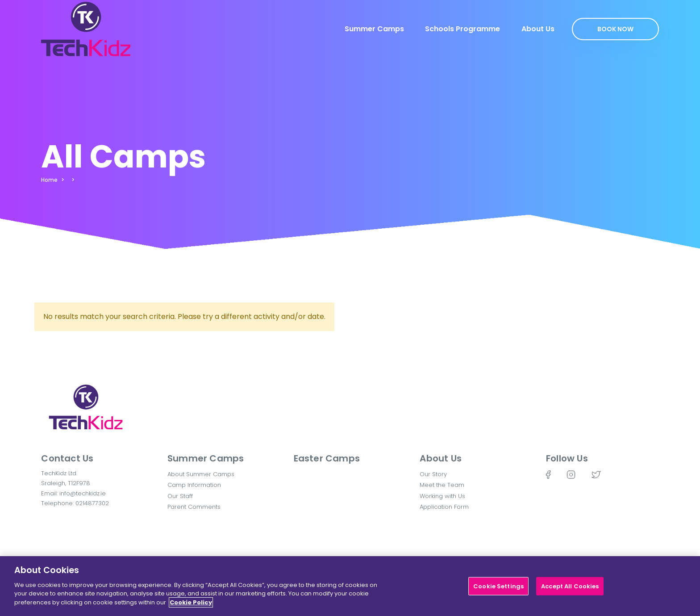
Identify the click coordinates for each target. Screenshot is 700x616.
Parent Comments (194, 507)
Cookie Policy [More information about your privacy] (191, 606)
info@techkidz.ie (83, 493)
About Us (538, 29)
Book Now (615, 29)
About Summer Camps (201, 474)
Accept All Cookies (570, 590)
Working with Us (442, 496)
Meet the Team (442, 485)
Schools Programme (462, 29)
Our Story (433, 474)
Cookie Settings (498, 590)
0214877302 (92, 503)
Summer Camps (374, 29)
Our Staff (180, 496)
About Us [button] (441, 458)
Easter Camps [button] (327, 458)
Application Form (444, 507)
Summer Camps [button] (206, 458)
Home (49, 180)
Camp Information (194, 485)
